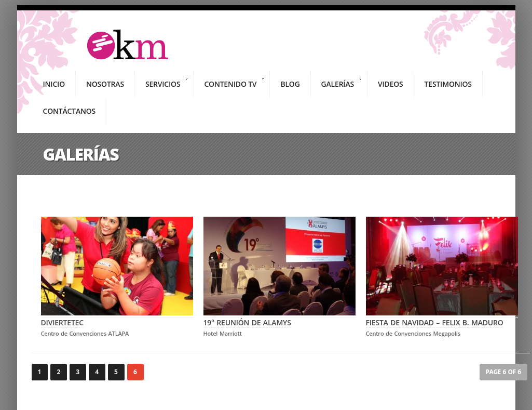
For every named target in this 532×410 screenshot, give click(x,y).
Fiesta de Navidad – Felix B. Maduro (442, 318)
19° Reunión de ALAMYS (279, 318)
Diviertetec (117, 318)
